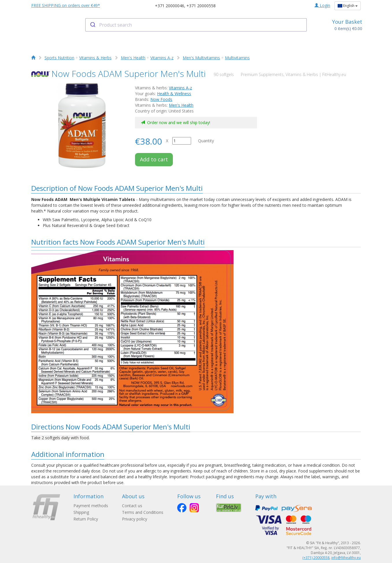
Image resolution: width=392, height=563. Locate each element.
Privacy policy (135, 519)
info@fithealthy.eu (346, 558)
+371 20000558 (201, 6)
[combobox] (196, 25)
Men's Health (133, 58)
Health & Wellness (174, 94)
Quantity (206, 141)
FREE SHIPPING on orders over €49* (66, 5)
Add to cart (154, 159)
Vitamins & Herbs (95, 58)
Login (322, 5)
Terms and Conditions (143, 512)
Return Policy (86, 519)
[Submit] (92, 25)
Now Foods (161, 99)
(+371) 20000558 (316, 558)
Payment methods (91, 506)
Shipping (81, 512)
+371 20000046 (170, 6)
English (348, 6)
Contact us (132, 506)
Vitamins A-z (162, 58)
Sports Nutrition (59, 58)
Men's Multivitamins (201, 58)
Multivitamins (237, 58)
